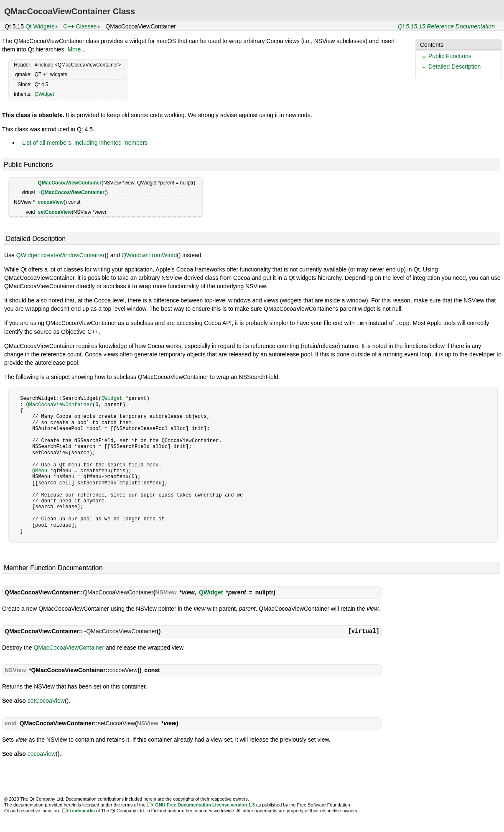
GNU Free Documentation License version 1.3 (205, 804)
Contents (432, 45)
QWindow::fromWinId (149, 255)
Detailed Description (454, 67)
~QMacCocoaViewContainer (71, 192)
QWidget (45, 94)
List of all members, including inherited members (85, 143)
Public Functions (450, 56)
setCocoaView (55, 212)
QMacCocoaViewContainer (69, 183)
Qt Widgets (40, 26)
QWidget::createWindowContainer (61, 255)
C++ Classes (80, 26)
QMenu (40, 470)
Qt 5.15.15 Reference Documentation (446, 26)
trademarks (83, 810)
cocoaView (51, 202)
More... (76, 49)
